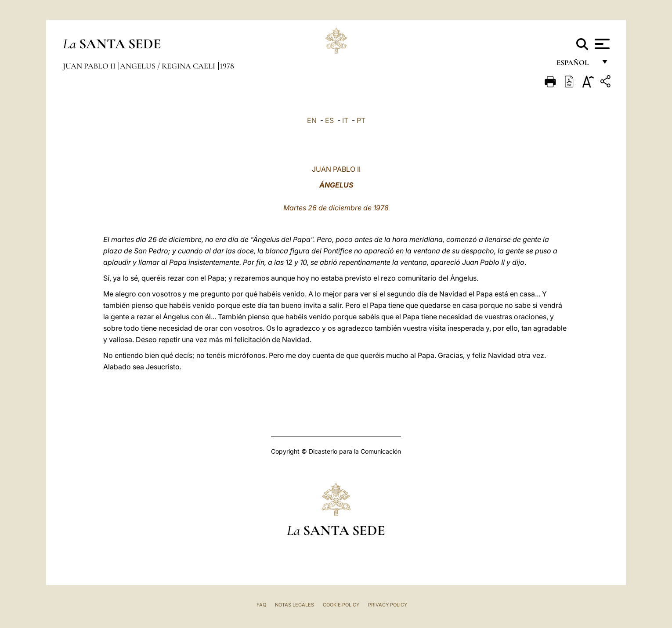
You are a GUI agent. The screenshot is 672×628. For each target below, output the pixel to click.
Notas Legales (294, 605)
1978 (227, 66)
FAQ (261, 605)
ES (329, 120)
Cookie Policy (341, 605)
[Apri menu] (601, 44)
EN (312, 120)
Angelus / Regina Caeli (168, 66)
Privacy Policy (388, 605)
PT (361, 120)
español (576, 65)
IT (345, 120)
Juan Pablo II (90, 66)
